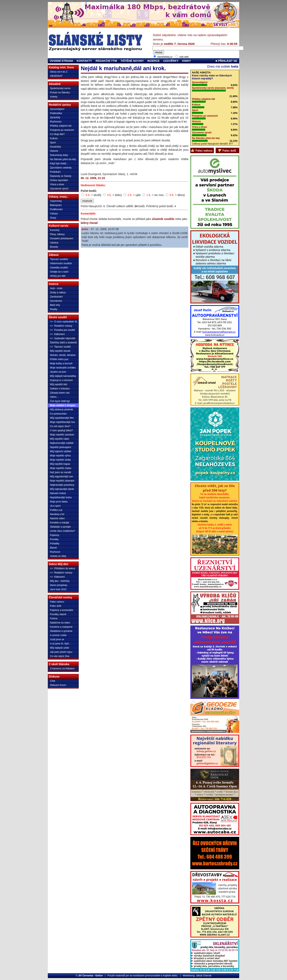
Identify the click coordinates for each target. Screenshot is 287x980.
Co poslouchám (58, 414)
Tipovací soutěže (59, 259)
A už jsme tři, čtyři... (60, 644)
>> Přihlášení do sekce (62, 568)
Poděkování (56, 209)
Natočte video (57, 518)
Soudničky (56, 147)
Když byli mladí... (59, 163)
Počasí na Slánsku (60, 93)
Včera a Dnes (199, 127)
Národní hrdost (58, 493)
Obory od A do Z (59, 72)
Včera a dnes (57, 184)
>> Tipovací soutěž (60, 347)
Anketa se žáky (58, 556)
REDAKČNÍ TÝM (106, 61)
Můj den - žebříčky (60, 581)
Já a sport (55, 506)
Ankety (54, 97)
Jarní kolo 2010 (58, 589)
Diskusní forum (58, 685)
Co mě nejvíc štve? (60, 426)
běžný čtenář (89, 223)
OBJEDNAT (56, 76)
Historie (54, 151)
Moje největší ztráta (60, 460)
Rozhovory (56, 122)
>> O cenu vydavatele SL (64, 322)
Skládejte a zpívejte (60, 527)
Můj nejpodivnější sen (61, 477)
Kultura (54, 138)
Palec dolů (56, 606)
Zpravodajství (57, 109)
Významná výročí (202, 133)
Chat (53, 681)
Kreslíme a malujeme (61, 627)
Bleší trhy (55, 305)
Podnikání (55, 172)
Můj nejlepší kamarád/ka (63, 376)
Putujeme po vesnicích (62, 130)
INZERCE (153, 61)
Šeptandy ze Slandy (61, 176)
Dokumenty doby (59, 155)
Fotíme (54, 619)
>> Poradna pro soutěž (62, 330)
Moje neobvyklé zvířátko (63, 368)
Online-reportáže (59, 180)
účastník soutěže (163, 219)
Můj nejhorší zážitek (61, 451)
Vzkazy (54, 214)
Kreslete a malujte (60, 523)
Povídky (54, 539)
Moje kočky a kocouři (61, 363)
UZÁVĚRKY (171, 61)
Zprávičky (55, 117)
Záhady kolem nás (60, 393)
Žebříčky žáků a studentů (63, 343)
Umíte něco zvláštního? (62, 531)
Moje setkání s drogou (63, 405)
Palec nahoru (57, 602)
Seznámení (56, 301)
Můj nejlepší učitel (59, 648)
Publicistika (56, 113)
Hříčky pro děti (58, 276)
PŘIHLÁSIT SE (226, 61)
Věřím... (54, 397)
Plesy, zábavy (57, 234)
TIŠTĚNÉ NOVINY (132, 61)
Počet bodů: (89, 191)
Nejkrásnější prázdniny (62, 485)
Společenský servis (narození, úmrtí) (213, 88)
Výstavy (54, 243)
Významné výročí (59, 189)
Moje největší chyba (61, 468)
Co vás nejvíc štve (60, 656)
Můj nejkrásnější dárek (62, 489)
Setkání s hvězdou (60, 389)
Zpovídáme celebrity (61, 168)
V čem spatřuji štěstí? (61, 430)
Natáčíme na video (60, 623)
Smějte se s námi (59, 272)
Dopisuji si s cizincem (61, 380)
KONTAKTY (84, 61)
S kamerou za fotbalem (62, 669)
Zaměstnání (56, 297)
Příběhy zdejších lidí (61, 126)
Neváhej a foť (57, 514)
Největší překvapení (61, 447)
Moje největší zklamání (62, 481)
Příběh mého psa (59, 359)
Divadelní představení (62, 238)
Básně (53, 548)
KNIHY (187, 61)
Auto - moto (56, 288)
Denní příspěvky (59, 585)
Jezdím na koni (58, 372)
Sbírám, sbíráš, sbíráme (63, 355)
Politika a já (56, 510)
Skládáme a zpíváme (61, 631)
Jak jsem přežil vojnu (61, 652)
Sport (53, 143)
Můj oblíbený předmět (61, 410)
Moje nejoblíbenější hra (62, 422)
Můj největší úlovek (60, 351)
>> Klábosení (57, 334)
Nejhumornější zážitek (62, 443)
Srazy (53, 218)
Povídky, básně (58, 614)
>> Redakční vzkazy (61, 326)
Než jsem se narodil (60, 472)
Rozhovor (55, 552)
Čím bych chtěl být (60, 401)
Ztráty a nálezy (58, 293)
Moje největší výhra (60, 456)
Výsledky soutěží (59, 268)
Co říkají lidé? (57, 134)
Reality (54, 309)
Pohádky (55, 544)
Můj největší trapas (60, 464)
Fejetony (55, 535)
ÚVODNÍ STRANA (61, 61)
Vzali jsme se (57, 639)
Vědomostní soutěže (61, 263)
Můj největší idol (59, 384)
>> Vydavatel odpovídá (63, 338)
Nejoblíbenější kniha (61, 497)
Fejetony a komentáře (62, 610)
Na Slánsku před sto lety (63, 159)
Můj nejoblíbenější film (62, 418)
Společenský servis (60, 88)
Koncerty (55, 230)
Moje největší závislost (62, 435)
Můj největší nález (60, 439)
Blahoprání (56, 205)
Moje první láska (59, 502)
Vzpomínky (56, 201)
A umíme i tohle (58, 635)
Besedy (54, 247)
